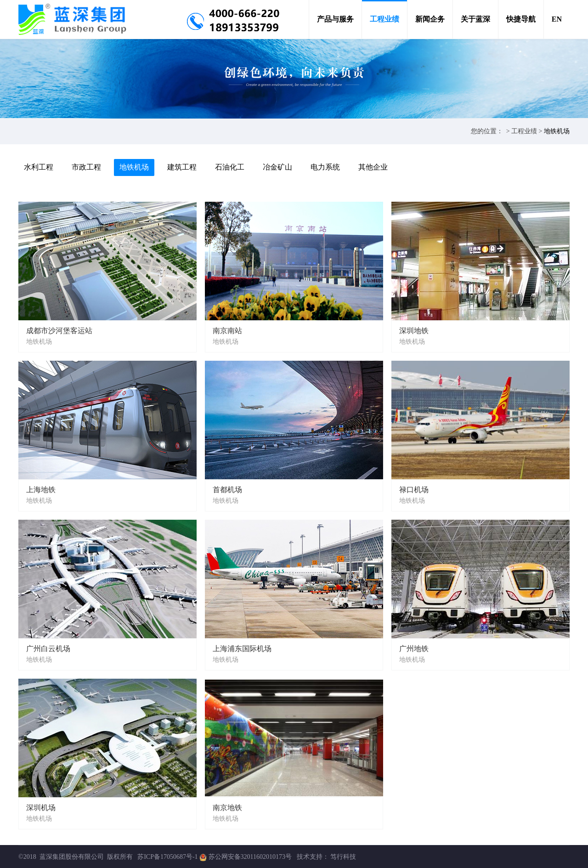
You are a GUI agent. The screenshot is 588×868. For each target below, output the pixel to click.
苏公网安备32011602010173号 (251, 857)
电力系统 (325, 167)
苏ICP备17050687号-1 (167, 857)
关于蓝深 (475, 19)
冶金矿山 (277, 167)
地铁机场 (557, 131)
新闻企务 (430, 19)
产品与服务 (335, 19)
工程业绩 (384, 19)
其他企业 (373, 167)
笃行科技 (343, 857)
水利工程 (39, 167)
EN (557, 19)
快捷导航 (521, 19)
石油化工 (230, 167)
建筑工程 (182, 167)
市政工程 (86, 167)
